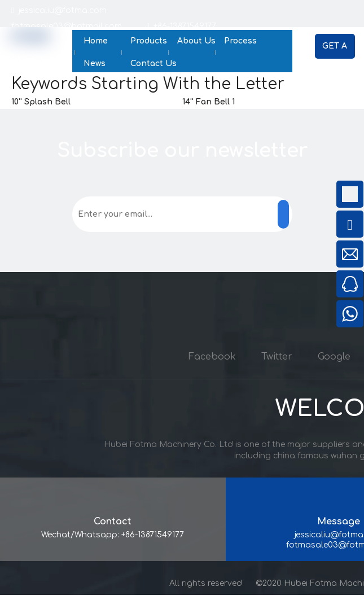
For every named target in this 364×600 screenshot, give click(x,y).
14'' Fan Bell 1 (209, 102)
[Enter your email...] (120, 214)
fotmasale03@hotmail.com (79, 26)
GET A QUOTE (335, 50)
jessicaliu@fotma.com (62, 10)
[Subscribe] (283, 214)
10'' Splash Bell (41, 102)
